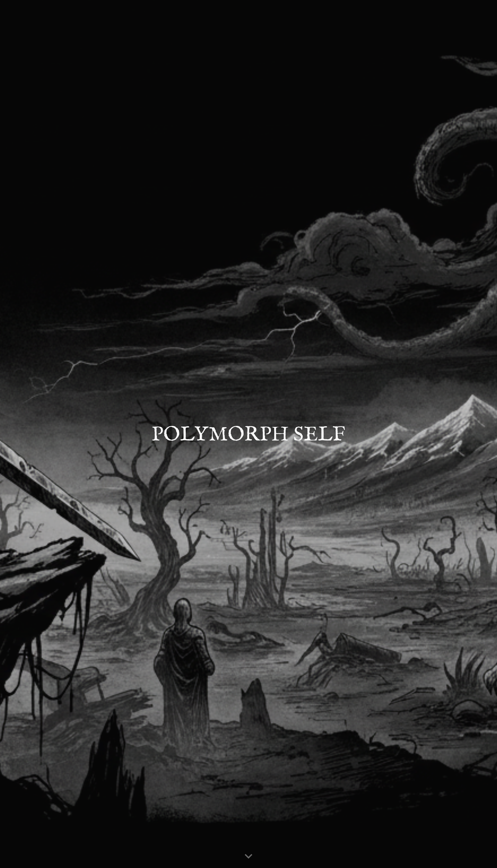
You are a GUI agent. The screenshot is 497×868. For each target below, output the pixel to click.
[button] (248, 857)
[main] (248, 434)
